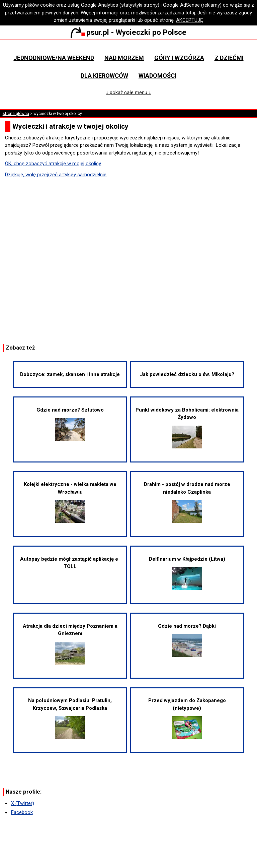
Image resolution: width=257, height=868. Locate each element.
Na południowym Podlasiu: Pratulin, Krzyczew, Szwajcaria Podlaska (70, 718)
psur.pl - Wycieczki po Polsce (128, 32)
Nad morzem (124, 58)
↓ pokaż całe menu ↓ (129, 92)
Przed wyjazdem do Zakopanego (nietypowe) (187, 718)
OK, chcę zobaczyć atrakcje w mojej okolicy (53, 164)
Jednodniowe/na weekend (54, 58)
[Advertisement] (128, 260)
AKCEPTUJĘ (190, 20)
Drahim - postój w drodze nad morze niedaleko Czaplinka (187, 502)
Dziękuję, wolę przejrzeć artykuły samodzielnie (56, 175)
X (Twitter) (23, 803)
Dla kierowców (104, 76)
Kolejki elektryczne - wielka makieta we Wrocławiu (70, 502)
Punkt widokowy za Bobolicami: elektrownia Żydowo (187, 428)
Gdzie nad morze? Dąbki (187, 640)
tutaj (190, 13)
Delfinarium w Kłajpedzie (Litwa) (187, 573)
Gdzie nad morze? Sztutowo (70, 424)
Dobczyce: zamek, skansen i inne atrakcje (70, 374)
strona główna (16, 114)
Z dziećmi (229, 58)
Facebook (22, 812)
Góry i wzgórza (179, 58)
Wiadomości (157, 76)
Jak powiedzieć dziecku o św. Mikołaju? (187, 374)
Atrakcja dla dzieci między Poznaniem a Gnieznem (70, 644)
